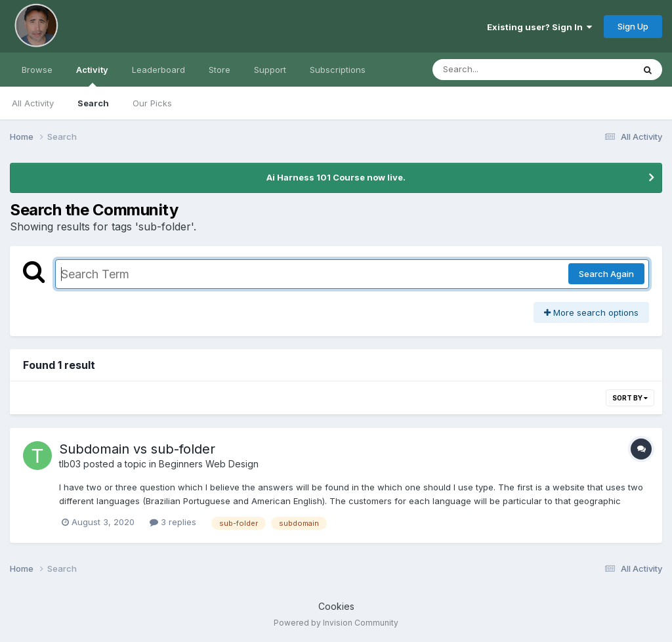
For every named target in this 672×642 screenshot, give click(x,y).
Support (270, 70)
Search (93, 103)
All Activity (33, 103)
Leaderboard (158, 70)
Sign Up (633, 26)
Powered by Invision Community (336, 623)
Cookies (336, 606)
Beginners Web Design (209, 464)
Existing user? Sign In (539, 27)
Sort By (630, 398)
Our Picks (152, 103)
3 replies (173, 522)
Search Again (606, 274)
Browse (37, 70)
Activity (92, 75)
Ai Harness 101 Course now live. (336, 177)
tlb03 (70, 464)
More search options (591, 312)
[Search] (497, 70)
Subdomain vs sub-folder (137, 449)
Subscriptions (338, 70)
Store (220, 70)
